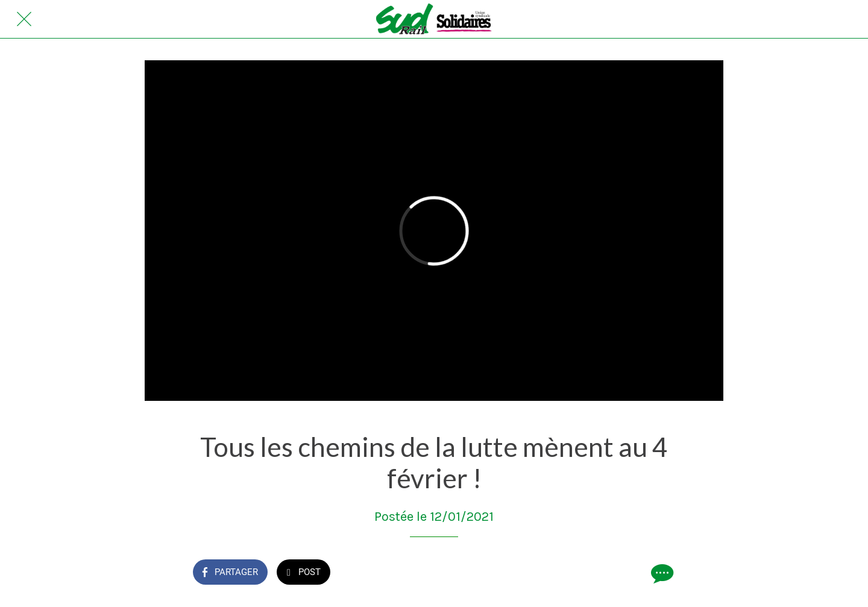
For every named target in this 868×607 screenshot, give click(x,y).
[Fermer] (24, 19)
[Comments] (661, 573)
